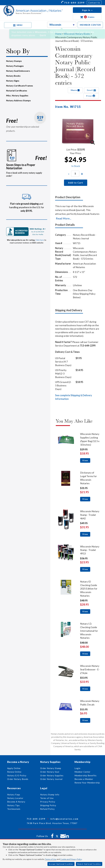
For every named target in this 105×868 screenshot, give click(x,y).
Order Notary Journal (51, 779)
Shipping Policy (48, 805)
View (85, 460)
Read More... (64, 218)
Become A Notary (16, 802)
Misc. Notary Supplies (17, 95)
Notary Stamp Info (50, 795)
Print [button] (91, 96)
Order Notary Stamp (51, 768)
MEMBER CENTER (90, 25)
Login (77, 768)
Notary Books (13, 76)
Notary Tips (13, 805)
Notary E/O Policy (17, 775)
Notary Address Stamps (18, 100)
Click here (40, 240)
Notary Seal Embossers (18, 71)
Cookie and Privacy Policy (71, 859)
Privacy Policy (48, 802)
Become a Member (84, 779)
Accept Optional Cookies (61, 864)
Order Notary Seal (50, 772)
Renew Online (14, 772)
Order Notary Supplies (52, 775)
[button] (87, 10)
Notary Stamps (14, 61)
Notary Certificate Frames (20, 86)
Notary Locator (15, 798)
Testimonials (14, 809)
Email (92, 90)
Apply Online (14, 768)
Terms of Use (51, 859)
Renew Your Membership (87, 783)
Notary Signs (13, 81)
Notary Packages (15, 66)
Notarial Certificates (17, 91)
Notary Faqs (14, 795)
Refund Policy (47, 809)
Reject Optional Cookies (89, 864)
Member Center (83, 772)
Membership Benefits (86, 775)
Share (75, 90)
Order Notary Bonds (18, 779)
